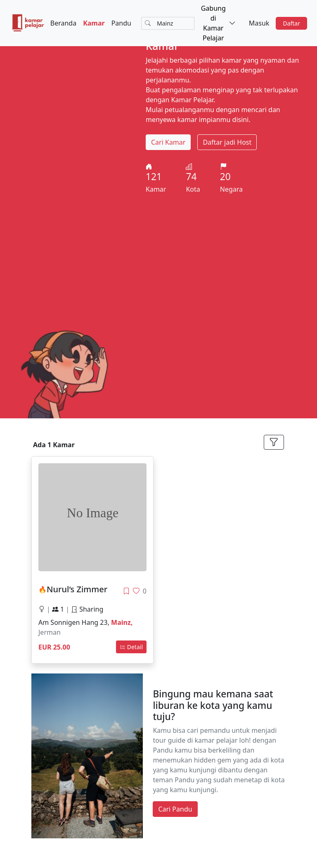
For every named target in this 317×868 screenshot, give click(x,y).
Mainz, (122, 622)
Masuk (259, 23)
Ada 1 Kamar (54, 445)
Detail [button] (131, 647)
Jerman (50, 632)
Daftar (291, 23)
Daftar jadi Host (227, 142)
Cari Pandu (175, 809)
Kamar (94, 23)
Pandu (121, 23)
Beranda (63, 23)
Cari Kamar (168, 142)
